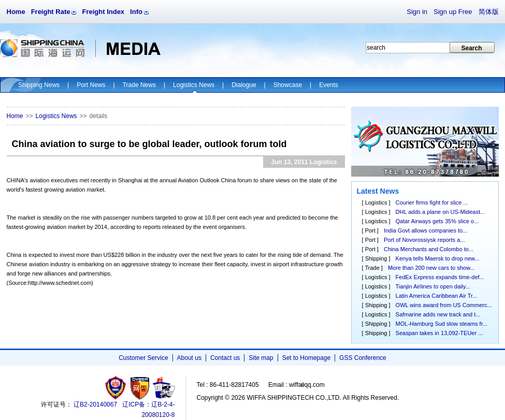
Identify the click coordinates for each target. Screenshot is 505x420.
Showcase (288, 85)
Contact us (225, 358)
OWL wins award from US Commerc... (444, 305)
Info (136, 12)
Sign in (417, 12)
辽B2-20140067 (95, 404)
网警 (140, 388)
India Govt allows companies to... (425, 230)
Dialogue (244, 85)
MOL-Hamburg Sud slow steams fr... (442, 324)
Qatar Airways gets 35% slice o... (437, 221)
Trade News (139, 85)
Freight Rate (51, 12)
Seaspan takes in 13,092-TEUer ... (439, 333)
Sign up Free (453, 12)
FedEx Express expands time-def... (440, 277)
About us (189, 358)
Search (471, 48)
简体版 (489, 12)
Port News (91, 85)
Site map (261, 358)
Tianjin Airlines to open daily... (433, 286)
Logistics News (194, 85)
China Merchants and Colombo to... (429, 249)
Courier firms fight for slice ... (432, 202)
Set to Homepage (306, 358)
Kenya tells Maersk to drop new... (438, 258)
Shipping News (39, 85)
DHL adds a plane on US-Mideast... (441, 212)
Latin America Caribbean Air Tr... (437, 296)
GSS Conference (363, 358)
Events (329, 85)
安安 (163, 388)
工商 (117, 388)
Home (16, 12)
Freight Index (103, 12)
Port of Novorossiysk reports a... (424, 240)
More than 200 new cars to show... (431, 268)
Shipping (376, 258)
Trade (372, 268)
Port (370, 230)
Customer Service (143, 358)
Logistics (376, 202)
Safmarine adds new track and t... (438, 314)
